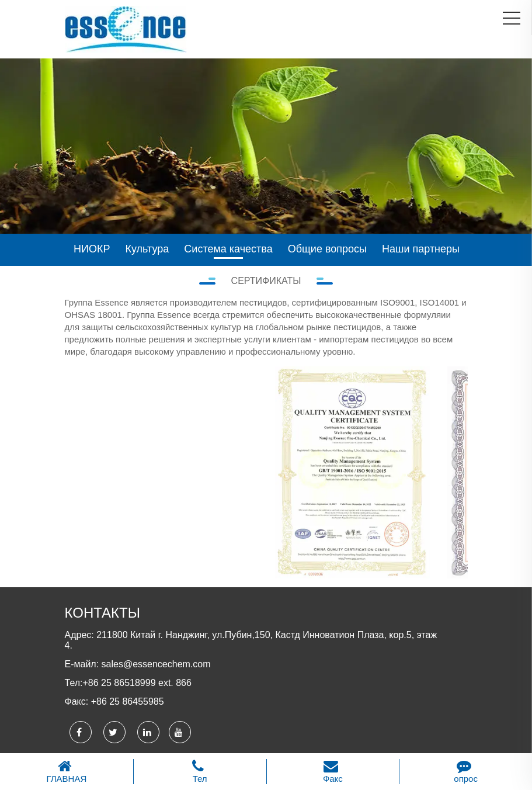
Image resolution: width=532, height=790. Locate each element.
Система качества (228, 249)
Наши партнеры (421, 249)
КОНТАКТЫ (102, 613)
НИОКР (92, 249)
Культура (147, 249)
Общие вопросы (327, 249)
